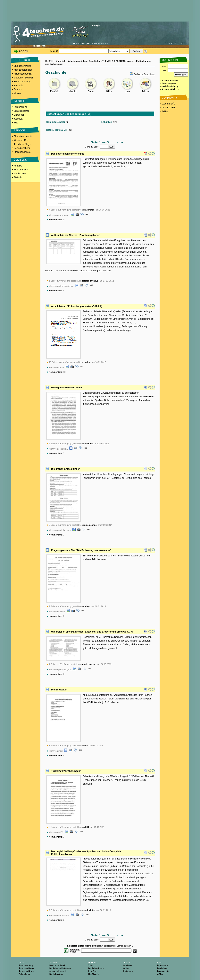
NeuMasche (94, 974)
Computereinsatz (56, 122)
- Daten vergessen (169, 83)
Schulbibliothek (22, 111)
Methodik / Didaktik (24, 78)
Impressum (162, 965)
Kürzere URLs (21, 140)
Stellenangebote (22, 152)
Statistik (18, 177)
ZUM (90, 965)
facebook (128, 965)
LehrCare (93, 971)
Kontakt (18, 166)
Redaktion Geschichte (144, 74)
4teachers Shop (26, 965)
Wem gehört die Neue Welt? (67, 388)
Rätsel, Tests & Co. (57, 130)
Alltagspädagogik (23, 74)
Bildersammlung (22, 82)
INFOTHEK (20, 101)
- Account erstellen (169, 81)
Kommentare (55, 220)
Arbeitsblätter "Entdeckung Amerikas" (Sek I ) (77, 306)
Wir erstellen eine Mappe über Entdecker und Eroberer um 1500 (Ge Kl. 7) (92, 632)
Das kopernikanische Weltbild (68, 154)
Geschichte (95, 61)
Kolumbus (107, 122)
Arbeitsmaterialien (23, 70)
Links (127, 91)
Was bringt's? (21, 170)
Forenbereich (21, 107)
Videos (17, 93)
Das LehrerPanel (57, 965)
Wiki (16, 123)
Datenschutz (163, 971)
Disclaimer (162, 968)
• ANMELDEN (167, 108)
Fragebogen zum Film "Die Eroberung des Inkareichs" (81, 550)
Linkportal (19, 115)
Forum (91, 91)
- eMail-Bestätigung (169, 86)
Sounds (18, 89)
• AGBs (164, 112)
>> (121, 142)
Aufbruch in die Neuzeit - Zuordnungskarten (76, 235)
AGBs (160, 974)
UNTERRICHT (22, 60)
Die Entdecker (59, 690)
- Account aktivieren (170, 89)
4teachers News (26, 971)
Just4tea (18, 119)
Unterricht (61, 61)
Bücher (146, 91)
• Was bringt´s (167, 104)
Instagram (128, 971)
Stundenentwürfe (23, 66)
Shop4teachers (23, 136)
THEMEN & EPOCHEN (114, 61)
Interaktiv (18, 85)
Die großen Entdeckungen (66, 469)
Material (73, 91)
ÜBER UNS (20, 160)
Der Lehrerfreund (96, 968)
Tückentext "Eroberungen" (66, 771)
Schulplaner (24, 974)
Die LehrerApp (56, 974)
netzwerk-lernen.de (58, 971)
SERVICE (19, 130)
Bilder (109, 91)
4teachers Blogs (22, 144)
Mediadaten (20, 174)
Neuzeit (130, 61)
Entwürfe (54, 91)
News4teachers (22, 148)
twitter (126, 968)
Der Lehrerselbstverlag (60, 968)
